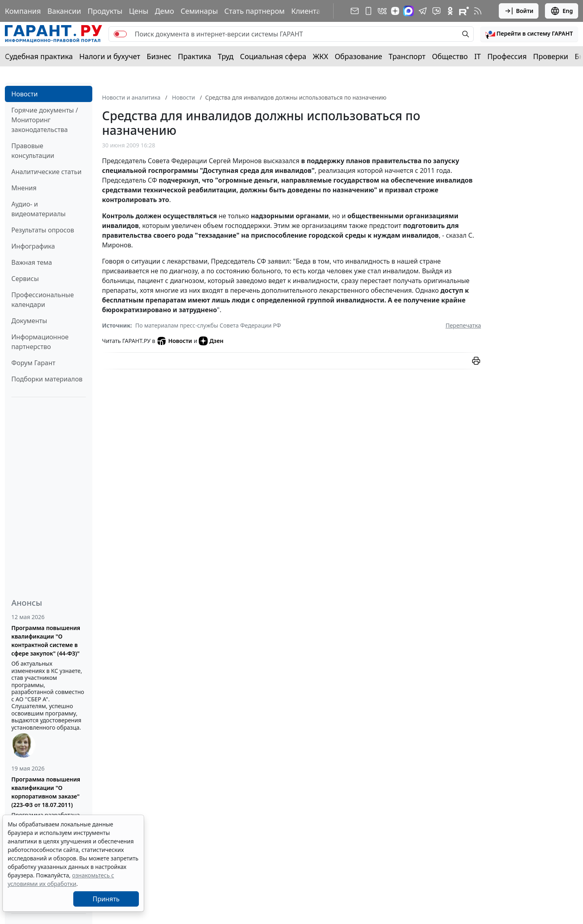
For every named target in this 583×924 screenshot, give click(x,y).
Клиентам (309, 11)
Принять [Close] (106, 899)
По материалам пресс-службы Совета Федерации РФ (208, 325)
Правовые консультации (33, 151)
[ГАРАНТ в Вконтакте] (382, 11)
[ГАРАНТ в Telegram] (423, 11)
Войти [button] (519, 11)
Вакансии (64, 11)
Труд (226, 56)
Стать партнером (254, 11)
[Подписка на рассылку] (355, 11)
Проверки (551, 56)
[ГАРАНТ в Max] (409, 11)
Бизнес (159, 56)
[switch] (120, 34)
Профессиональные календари (43, 300)
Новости (24, 94)
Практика (194, 56)
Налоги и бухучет (110, 56)
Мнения (24, 188)
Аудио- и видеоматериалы (38, 209)
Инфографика (33, 246)
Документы (29, 321)
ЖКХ (321, 56)
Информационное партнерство (40, 342)
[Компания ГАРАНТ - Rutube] (464, 11)
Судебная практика (39, 56)
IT (478, 56)
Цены (138, 11)
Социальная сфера (273, 56)
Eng (562, 11)
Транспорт (407, 56)
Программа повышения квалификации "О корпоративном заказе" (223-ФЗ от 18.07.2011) (46, 792)
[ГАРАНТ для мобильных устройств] (368, 11)
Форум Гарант (33, 363)
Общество (450, 56)
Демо (164, 11)
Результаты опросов (43, 230)
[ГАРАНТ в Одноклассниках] (450, 11)
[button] (529, 34)
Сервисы (25, 279)
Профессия (507, 56)
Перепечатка (463, 325)
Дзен (211, 341)
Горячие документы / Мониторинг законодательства (45, 120)
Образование (359, 56)
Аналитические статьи (46, 172)
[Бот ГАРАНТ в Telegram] (436, 11)
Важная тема (32, 262)
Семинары (199, 11)
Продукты (105, 11)
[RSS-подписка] (478, 11)
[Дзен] (395, 11)
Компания (23, 11)
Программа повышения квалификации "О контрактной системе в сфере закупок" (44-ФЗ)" (46, 641)
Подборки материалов (47, 379)
